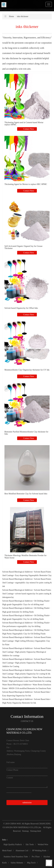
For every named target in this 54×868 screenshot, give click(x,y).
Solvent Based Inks (42, 692)
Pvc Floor (36, 857)
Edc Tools (30, 844)
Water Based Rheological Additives (17, 677)
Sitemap (25, 831)
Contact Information (27, 716)
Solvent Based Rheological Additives (17, 572)
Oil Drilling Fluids (41, 601)
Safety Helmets (17, 863)
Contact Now (28, 129)
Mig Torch (31, 863)
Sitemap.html (35, 831)
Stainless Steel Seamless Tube (16, 857)
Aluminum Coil (22, 851)
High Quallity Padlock (13, 844)
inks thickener (23, 16)
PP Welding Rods (39, 851)
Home (12, 16)
